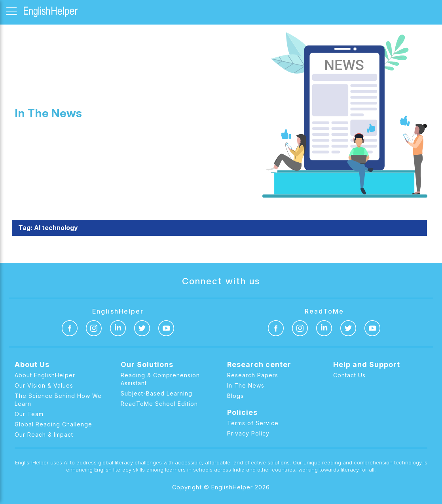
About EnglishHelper (45, 375)
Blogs (235, 396)
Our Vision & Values (44, 385)
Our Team (29, 414)
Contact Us (349, 375)
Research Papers (253, 375)
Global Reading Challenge (53, 424)
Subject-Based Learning (157, 393)
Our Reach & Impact (44, 435)
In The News (246, 385)
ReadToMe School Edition (159, 404)
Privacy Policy (248, 433)
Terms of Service (253, 423)
